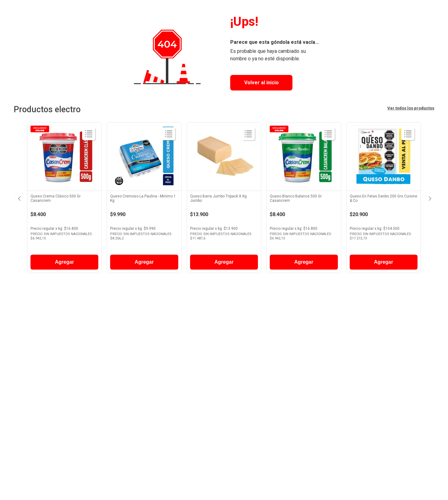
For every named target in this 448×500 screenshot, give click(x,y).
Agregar (64, 262)
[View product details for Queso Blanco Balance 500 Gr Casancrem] (304, 199)
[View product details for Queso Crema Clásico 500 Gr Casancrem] (64, 199)
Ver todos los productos (411, 108)
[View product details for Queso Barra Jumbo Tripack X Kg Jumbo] (224, 199)
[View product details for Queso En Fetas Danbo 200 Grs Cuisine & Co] (384, 199)
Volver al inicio (261, 83)
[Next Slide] (429, 197)
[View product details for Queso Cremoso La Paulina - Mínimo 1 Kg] (144, 199)
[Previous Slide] (19, 197)
